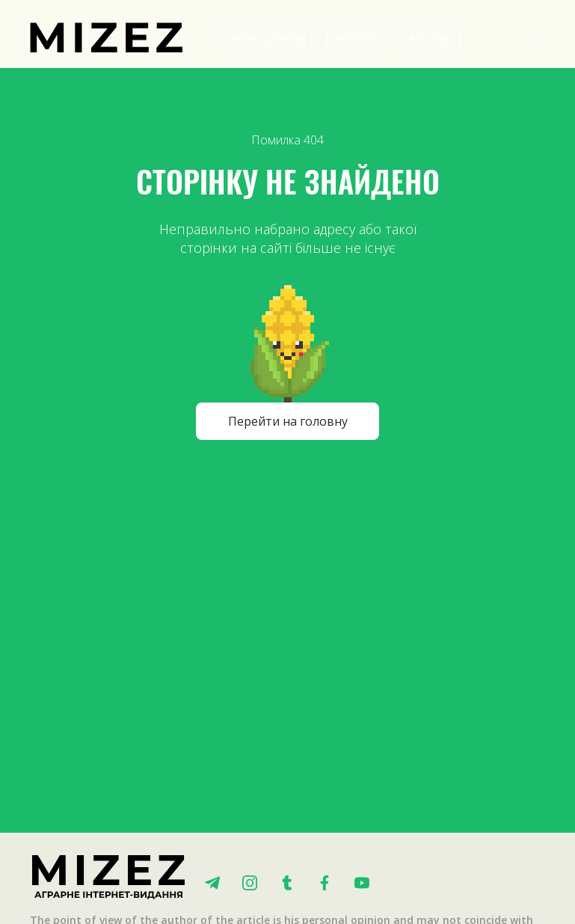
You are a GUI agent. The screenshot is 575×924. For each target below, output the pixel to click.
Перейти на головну (288, 421)
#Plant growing (268, 38)
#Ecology (431, 38)
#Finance (356, 38)
